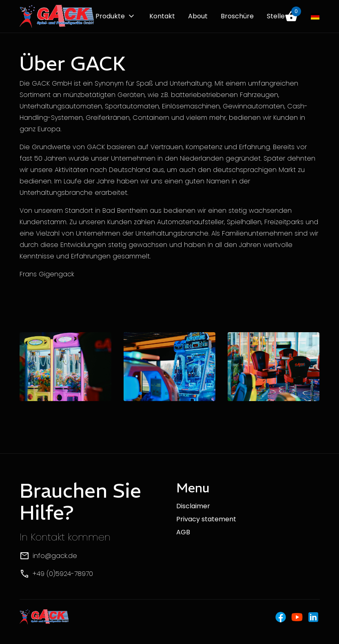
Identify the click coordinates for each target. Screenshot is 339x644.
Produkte (110, 16)
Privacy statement (206, 519)
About (198, 16)
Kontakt (162, 16)
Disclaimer (193, 506)
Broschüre (237, 16)
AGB (183, 532)
